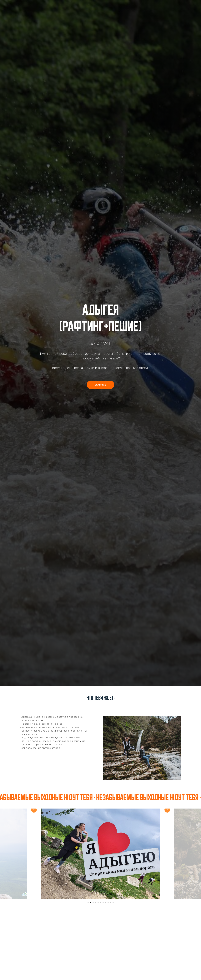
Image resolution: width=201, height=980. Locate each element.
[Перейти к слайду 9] (108, 903)
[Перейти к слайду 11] (113, 903)
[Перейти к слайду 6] (101, 903)
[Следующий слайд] (167, 854)
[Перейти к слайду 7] (103, 903)
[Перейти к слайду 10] (111, 903)
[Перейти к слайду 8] (106, 903)
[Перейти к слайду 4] (96, 903)
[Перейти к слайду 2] (91, 903)
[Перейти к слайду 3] (93, 903)
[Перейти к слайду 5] (98, 903)
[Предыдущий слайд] (34, 854)
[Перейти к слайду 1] (88, 903)
